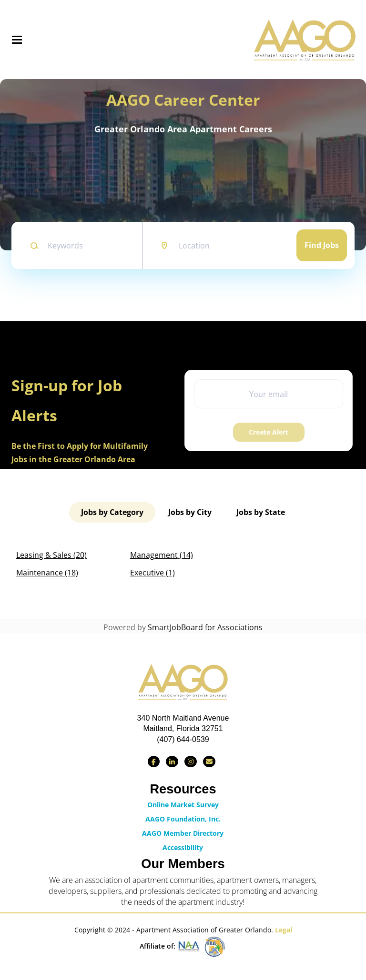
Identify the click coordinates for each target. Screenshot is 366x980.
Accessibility (183, 847)
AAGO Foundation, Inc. (183, 819)
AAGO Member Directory (183, 833)
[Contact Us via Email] (209, 762)
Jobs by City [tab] (190, 512)
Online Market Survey (183, 805)
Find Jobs (322, 245)
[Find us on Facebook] (154, 762)
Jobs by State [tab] (261, 512)
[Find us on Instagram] (191, 762)
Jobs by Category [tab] (112, 512)
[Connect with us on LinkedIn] (172, 762)
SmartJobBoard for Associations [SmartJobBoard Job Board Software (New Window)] (205, 627)
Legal (284, 930)
